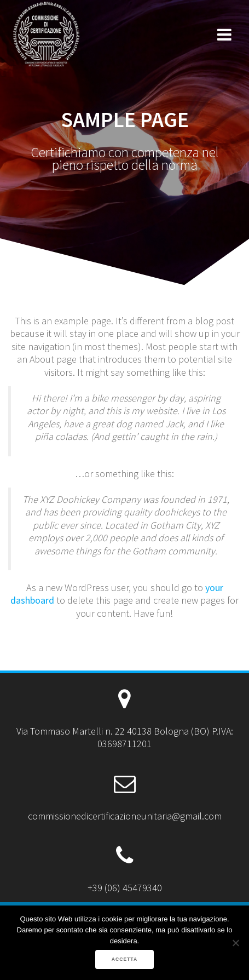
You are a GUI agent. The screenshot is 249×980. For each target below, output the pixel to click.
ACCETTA (125, 959)
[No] (235, 943)
